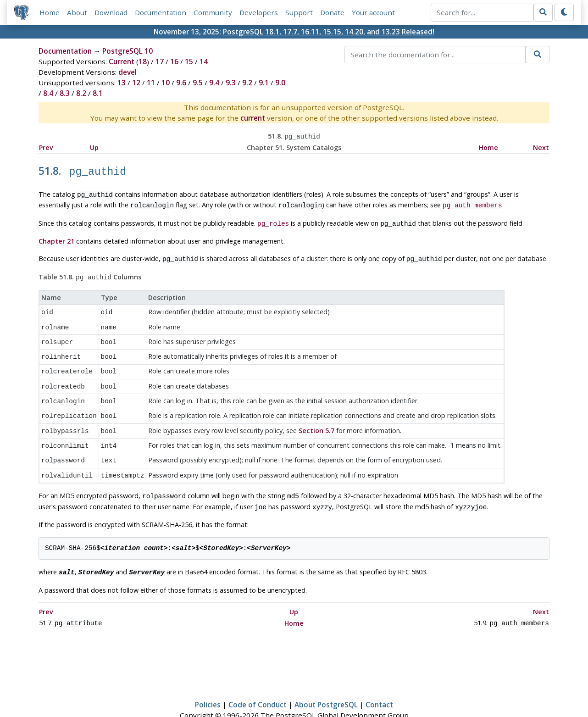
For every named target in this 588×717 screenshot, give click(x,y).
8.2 (81, 93)
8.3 (65, 93)
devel (128, 72)
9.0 (280, 83)
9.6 (181, 83)
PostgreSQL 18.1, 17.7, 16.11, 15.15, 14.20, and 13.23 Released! (329, 32)
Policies (208, 683)
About (77, 12)
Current (122, 61)
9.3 (231, 83)
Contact (379, 683)
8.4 (48, 93)
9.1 (264, 83)
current (253, 118)
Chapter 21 (56, 236)
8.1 (98, 93)
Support (299, 12)
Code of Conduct (258, 683)
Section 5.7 (316, 416)
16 (174, 61)
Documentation (161, 12)
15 (189, 61)
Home (50, 12)
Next (541, 147)
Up (94, 147)
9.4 (214, 83)
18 (143, 61)
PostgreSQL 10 (128, 51)
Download (111, 12)
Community (213, 12)
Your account (373, 12)
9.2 (247, 83)
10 (166, 83)
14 (204, 61)
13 (122, 83)
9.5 (198, 83)
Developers (259, 12)
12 (136, 83)
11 (151, 83)
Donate (332, 12)
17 (160, 61)
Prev (46, 147)
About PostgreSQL (326, 683)
